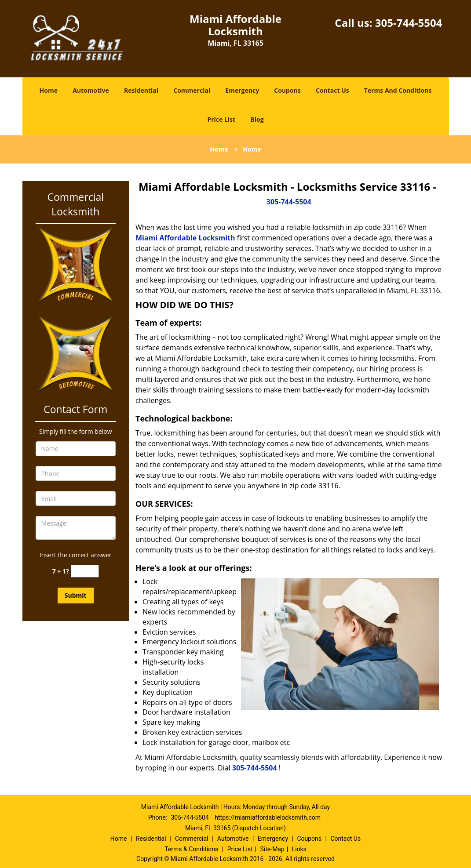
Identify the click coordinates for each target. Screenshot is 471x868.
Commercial (192, 90)
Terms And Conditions (398, 90)
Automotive (91, 90)
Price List (221, 119)
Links (299, 849)
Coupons (287, 90)
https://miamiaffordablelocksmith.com (268, 817)
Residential (141, 90)
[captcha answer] (85, 571)
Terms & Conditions (191, 849)
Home (49, 90)
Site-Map (272, 849)
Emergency (242, 90)
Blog (257, 119)
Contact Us (332, 90)
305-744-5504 (409, 23)
